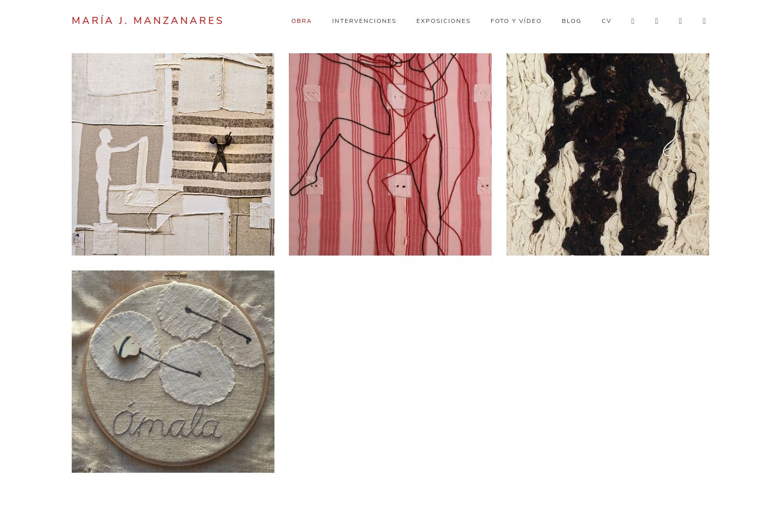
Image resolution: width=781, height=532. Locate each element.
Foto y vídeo (516, 21)
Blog (572, 21)
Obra (302, 21)
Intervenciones (364, 21)
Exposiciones (444, 21)
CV (607, 21)
